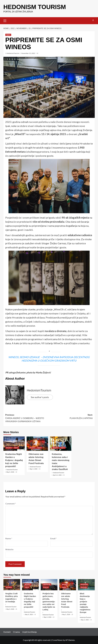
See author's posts (40, 397)
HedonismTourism (13, 53)
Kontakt (7, 632)
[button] (6, 20)
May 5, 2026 (34, 469)
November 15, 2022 (28, 53)
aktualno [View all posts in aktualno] (9, 448)
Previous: (27, 418)
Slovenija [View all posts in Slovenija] (84, 587)
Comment (11, 503)
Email (54, 538)
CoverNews (57, 640)
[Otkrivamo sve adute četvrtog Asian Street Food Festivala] (37, 444)
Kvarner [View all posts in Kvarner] (46, 587)
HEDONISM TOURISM (35, 7)
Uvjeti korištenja (29, 632)
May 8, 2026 (10, 472)
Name (9, 538)
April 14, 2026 (57, 475)
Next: (71, 417)
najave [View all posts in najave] (8, 35)
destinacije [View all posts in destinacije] (47, 584)
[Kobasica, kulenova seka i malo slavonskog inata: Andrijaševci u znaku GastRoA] (61, 444)
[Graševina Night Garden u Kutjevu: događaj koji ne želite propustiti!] (14, 444)
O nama (16, 632)
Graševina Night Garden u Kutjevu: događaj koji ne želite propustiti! (14, 460)
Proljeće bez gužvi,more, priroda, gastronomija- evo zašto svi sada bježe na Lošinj (49, 601)
